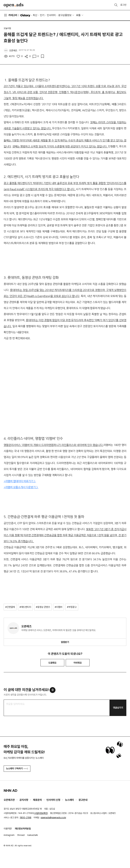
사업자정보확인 (41, 813)
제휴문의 (37, 800)
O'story (25, 15)
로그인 (123, 5)
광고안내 (83, 800)
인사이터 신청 (53, 800)
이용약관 (8, 829)
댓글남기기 (118, 708)
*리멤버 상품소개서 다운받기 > (21, 487)
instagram (9, 835)
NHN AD (11, 791)
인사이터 (51, 15)
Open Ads (14, 5)
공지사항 (24, 800)
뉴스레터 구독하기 (17, 769)
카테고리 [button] (10, 15)
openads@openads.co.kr (53, 818)
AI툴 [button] (78, 15)
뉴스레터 (69, 800)
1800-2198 (26, 818)
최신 (35, 15)
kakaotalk (33, 835)
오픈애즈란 (9, 800)
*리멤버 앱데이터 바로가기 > (20, 481)
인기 (42, 15)
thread (21, 835)
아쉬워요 (78, 663)
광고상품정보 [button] (65, 15)
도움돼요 (52, 663)
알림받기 (65, 642)
